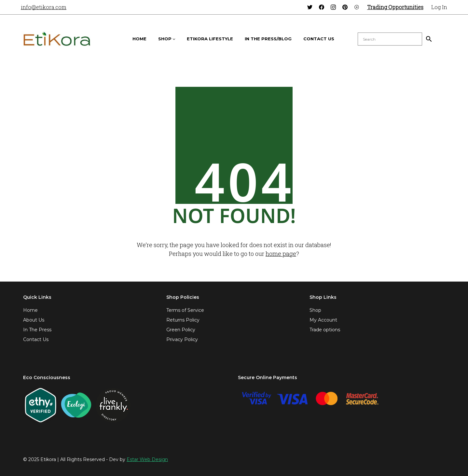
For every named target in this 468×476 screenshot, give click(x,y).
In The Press (37, 330)
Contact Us (36, 339)
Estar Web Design (147, 459)
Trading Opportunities (395, 7)
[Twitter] (310, 7)
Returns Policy (183, 320)
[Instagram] (333, 7)
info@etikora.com (44, 7)
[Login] (357, 7)
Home (30, 310)
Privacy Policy (182, 339)
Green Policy (181, 330)
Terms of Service (185, 310)
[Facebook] (322, 7)
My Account (323, 320)
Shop (315, 310)
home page (281, 254)
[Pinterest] (345, 7)
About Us (34, 320)
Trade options (325, 330)
